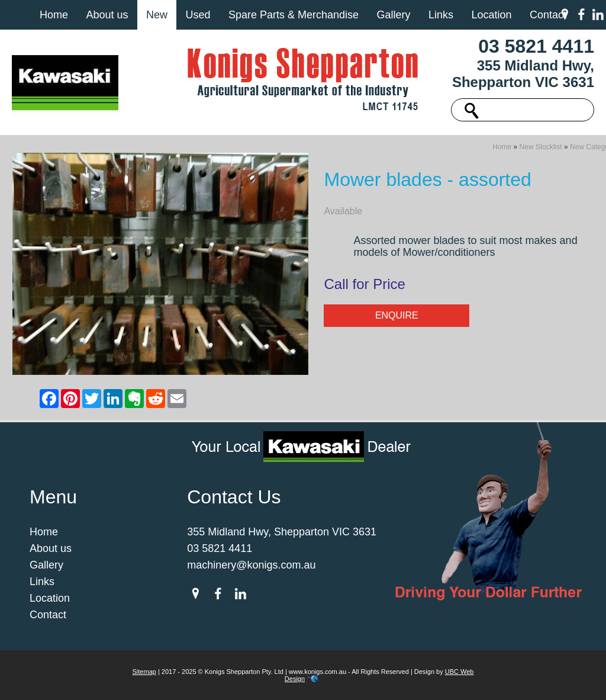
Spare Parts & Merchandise (294, 15)
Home (54, 15)
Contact (548, 15)
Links (441, 15)
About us (107, 15)
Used (198, 15)
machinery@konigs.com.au (251, 565)
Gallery (393, 15)
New (157, 15)
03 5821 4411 (536, 46)
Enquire (397, 315)
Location (491, 15)
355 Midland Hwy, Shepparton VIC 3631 (523, 74)
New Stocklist (541, 147)
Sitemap (144, 672)
